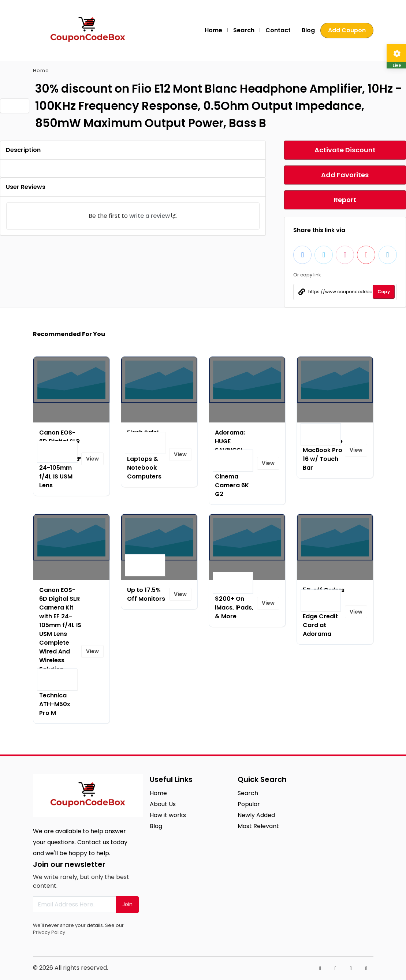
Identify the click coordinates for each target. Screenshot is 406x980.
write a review (150, 216)
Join (127, 904)
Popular (249, 804)
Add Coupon (347, 30)
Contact (278, 30)
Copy (384, 292)
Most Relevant (258, 826)
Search (244, 30)
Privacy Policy (49, 932)
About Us (163, 804)
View (92, 459)
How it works (168, 815)
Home (213, 30)
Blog (308, 30)
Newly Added (256, 815)
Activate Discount (345, 150)
